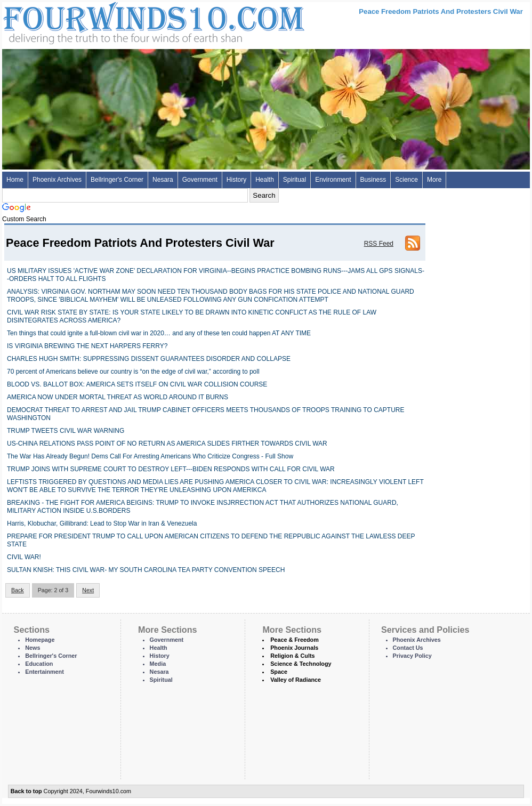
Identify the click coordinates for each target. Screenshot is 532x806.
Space (279, 672)
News (33, 648)
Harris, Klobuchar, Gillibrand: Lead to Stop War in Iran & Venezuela (102, 523)
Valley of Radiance (296, 680)
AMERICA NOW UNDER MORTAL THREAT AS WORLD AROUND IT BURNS (118, 397)
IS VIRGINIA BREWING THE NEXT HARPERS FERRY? (87, 346)
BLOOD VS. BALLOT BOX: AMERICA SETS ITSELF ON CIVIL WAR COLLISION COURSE (137, 384)
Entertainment (45, 672)
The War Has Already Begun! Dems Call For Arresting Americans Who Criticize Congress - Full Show (150, 456)
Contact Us (408, 648)
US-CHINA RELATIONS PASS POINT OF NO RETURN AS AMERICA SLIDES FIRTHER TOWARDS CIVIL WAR (167, 444)
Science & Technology (301, 664)
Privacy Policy (412, 656)
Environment (333, 180)
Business (373, 180)
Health (265, 180)
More (434, 180)
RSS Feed (379, 244)
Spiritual (295, 180)
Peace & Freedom (295, 640)
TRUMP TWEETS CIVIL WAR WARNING (66, 431)
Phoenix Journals (294, 648)
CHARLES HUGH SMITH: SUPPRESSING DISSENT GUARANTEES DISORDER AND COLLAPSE (149, 359)
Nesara (163, 180)
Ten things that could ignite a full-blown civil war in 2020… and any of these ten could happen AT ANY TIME (159, 333)
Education (39, 664)
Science (406, 180)
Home (15, 180)
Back (18, 590)
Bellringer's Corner (117, 180)
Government (200, 180)
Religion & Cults (292, 656)
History (236, 180)
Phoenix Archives (57, 180)
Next (88, 590)
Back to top (26, 791)
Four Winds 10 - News (109, 21)
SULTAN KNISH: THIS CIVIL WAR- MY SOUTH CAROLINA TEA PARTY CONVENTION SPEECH (146, 570)
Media (158, 664)
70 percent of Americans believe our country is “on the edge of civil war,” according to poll (133, 372)
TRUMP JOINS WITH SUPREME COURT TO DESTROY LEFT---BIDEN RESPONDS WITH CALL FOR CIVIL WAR (171, 469)
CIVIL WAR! (24, 557)
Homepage (40, 640)
